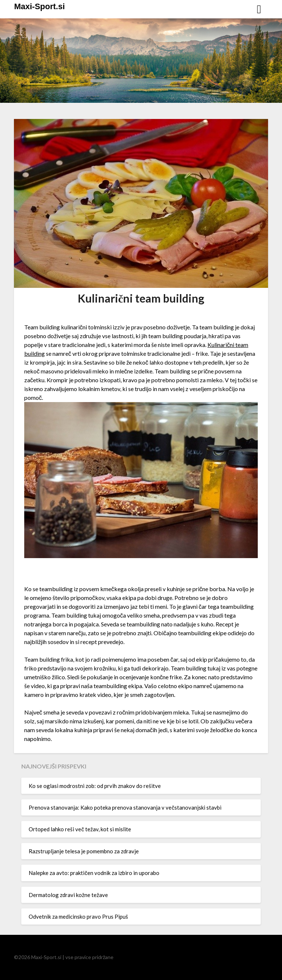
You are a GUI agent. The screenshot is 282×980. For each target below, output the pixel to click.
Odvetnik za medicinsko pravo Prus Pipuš (78, 916)
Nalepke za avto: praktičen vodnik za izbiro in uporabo (94, 873)
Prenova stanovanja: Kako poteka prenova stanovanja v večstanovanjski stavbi (125, 807)
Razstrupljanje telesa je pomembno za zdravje (84, 851)
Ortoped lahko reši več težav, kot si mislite (80, 829)
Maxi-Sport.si (39, 6)
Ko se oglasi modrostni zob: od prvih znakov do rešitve (95, 786)
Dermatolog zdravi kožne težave (68, 895)
